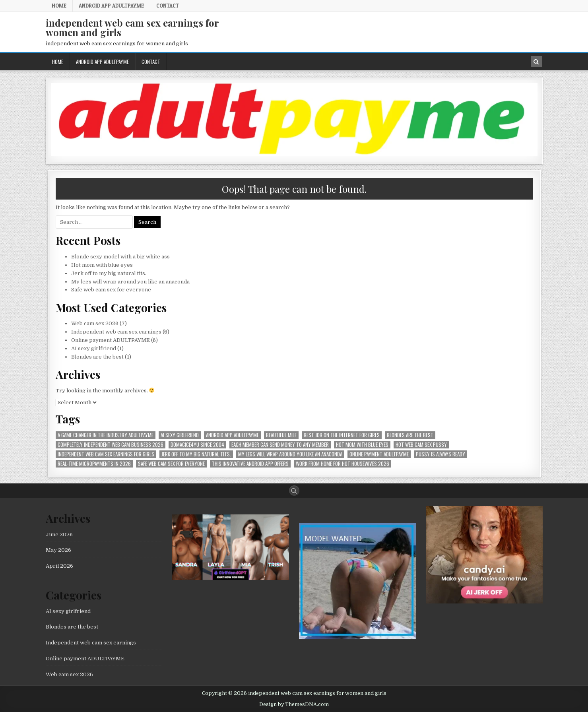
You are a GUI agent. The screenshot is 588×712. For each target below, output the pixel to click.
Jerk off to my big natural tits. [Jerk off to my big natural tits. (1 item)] (196, 454)
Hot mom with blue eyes (102, 265)
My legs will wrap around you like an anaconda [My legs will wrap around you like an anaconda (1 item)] (290, 454)
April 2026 (59, 566)
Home (59, 6)
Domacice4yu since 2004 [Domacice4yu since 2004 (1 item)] (197, 445)
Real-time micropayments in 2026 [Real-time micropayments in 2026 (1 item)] (94, 464)
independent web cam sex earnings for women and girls (132, 27)
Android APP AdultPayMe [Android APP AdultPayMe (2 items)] (232, 435)
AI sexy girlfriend (94, 348)
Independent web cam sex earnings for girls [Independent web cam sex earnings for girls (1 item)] (106, 454)
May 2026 (58, 550)
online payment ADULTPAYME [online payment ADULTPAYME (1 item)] (379, 454)
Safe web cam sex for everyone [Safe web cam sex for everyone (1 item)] (171, 464)
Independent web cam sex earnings (116, 332)
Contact (168, 6)
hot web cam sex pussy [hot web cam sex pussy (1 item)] (421, 445)
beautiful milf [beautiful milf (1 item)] (281, 435)
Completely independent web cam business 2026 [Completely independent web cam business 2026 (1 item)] (111, 445)
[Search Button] (294, 491)
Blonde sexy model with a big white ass (120, 257)
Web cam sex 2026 (95, 323)
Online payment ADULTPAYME (111, 340)
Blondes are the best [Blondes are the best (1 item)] (410, 435)
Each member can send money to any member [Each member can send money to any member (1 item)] (280, 445)
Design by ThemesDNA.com (294, 704)
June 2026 (59, 534)
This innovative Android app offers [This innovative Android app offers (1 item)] (250, 464)
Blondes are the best (97, 357)
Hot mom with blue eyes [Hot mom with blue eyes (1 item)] (362, 445)
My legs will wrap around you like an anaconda (130, 282)
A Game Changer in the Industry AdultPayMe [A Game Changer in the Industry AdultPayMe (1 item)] (106, 435)
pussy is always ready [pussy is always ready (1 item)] (441, 454)
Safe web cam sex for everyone (112, 290)
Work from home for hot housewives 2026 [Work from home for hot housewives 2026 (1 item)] (343, 464)
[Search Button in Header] (536, 62)
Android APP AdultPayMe (111, 6)
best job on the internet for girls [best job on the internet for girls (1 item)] (342, 435)
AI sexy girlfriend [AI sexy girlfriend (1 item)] (180, 435)
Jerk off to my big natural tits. (109, 273)
